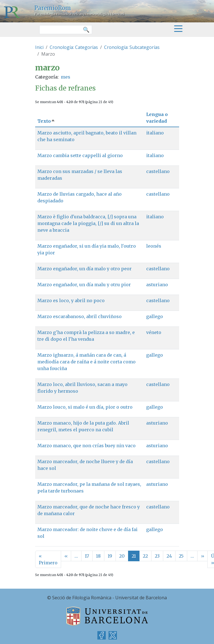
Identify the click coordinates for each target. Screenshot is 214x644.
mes (66, 77)
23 (157, 556)
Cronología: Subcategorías (132, 47)
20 (122, 556)
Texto (46, 121)
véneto (154, 332)
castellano (158, 171)
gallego (155, 316)
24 (169, 556)
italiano (155, 133)
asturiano (157, 285)
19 (110, 556)
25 (181, 556)
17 (87, 556)
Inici (39, 47)
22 (145, 556)
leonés (154, 246)
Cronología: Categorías (74, 47)
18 (98, 556)
